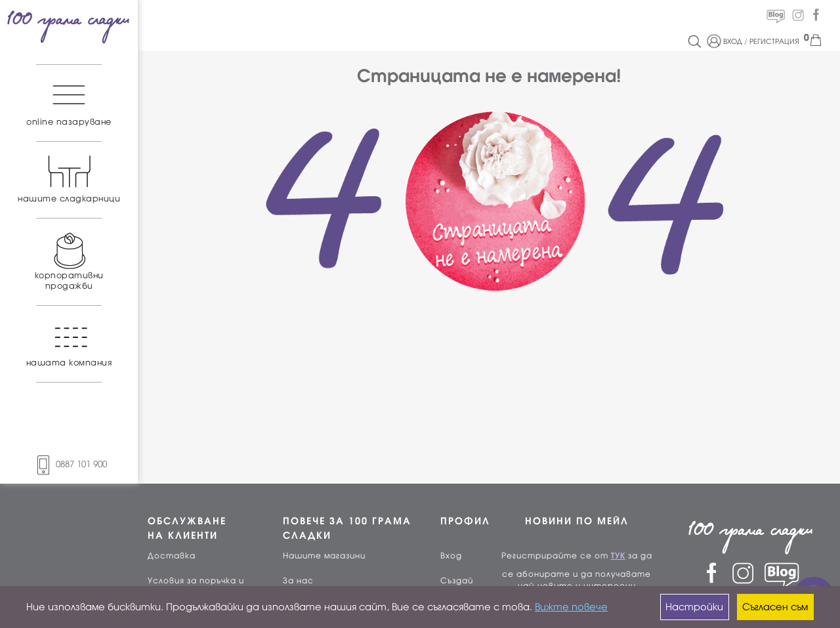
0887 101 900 (69, 464)
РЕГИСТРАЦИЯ (774, 41)
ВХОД (733, 41)
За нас (298, 581)
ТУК (618, 556)
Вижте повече (571, 607)
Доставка (172, 556)
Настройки (694, 607)
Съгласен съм (775, 607)
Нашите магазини (324, 556)
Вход (451, 556)
